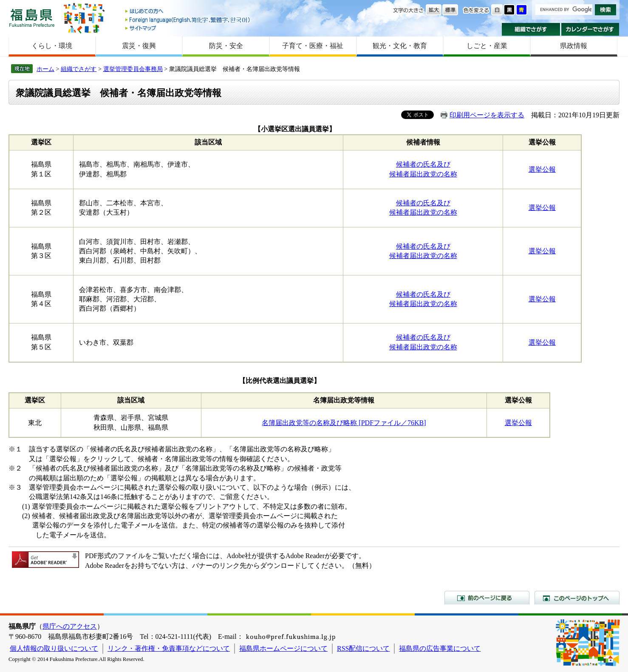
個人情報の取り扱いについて (54, 648)
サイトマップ (188, 28)
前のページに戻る (487, 598)
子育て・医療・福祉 (313, 46)
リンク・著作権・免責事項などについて (169, 648)
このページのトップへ (577, 598)
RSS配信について (363, 648)
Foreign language (188, 20)
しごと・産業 (487, 46)
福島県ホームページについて (283, 648)
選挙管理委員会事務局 (133, 69)
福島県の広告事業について (440, 648)
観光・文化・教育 (400, 46)
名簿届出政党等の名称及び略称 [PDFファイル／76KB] (344, 423)
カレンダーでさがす (590, 29)
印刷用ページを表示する (487, 115)
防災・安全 (226, 46)
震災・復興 (139, 46)
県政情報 (574, 46)
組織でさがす (531, 29)
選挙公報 (542, 169)
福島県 (32, 18)
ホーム (45, 69)
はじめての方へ (188, 12)
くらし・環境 (52, 46)
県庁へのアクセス (70, 626)
